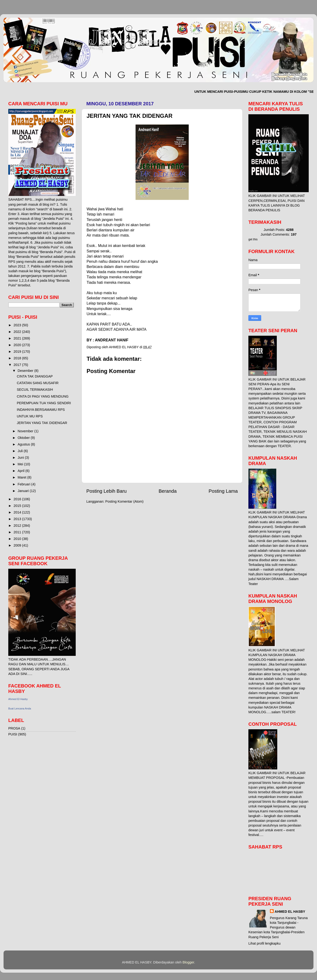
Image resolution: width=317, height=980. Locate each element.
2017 (18, 365)
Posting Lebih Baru (106, 491)
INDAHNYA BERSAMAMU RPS (41, 410)
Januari (24, 491)
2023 (18, 325)
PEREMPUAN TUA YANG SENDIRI (44, 403)
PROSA (14, 728)
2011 (18, 532)
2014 (18, 512)
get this (253, 239)
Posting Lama (223, 491)
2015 (18, 506)
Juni (21, 458)
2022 (18, 332)
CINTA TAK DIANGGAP (35, 376)
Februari (25, 484)
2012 (18, 526)
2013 (18, 519)
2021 (18, 338)
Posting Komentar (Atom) (124, 501)
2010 (18, 539)
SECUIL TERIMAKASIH (35, 390)
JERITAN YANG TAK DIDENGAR (42, 423)
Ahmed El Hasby (18, 699)
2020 (18, 345)
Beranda (167, 491)
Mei (21, 464)
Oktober (24, 438)
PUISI (13, 734)
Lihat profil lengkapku (264, 943)
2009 (18, 545)
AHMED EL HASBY (290, 912)
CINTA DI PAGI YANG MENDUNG (43, 396)
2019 (18, 352)
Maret (23, 477)
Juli (21, 451)
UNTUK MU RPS (30, 416)
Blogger (188, 962)
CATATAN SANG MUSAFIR (38, 383)
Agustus (24, 444)
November (26, 431)
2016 (18, 499)
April (22, 471)
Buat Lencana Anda (20, 708)
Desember (26, 371)
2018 (18, 358)
